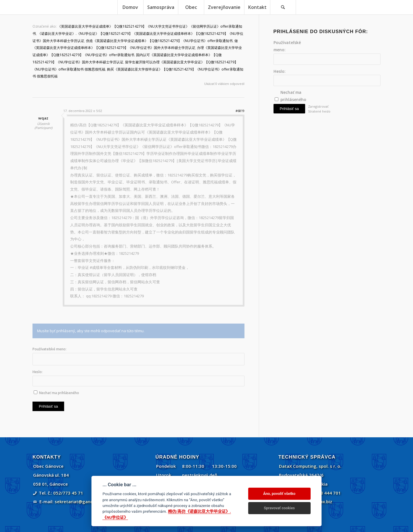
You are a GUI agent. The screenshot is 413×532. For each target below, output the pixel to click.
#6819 (240, 111)
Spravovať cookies (279, 508)
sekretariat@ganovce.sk (80, 501)
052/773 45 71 (68, 493)
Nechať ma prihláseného (59, 393)
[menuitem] (130, 7)
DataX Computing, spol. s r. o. (310, 466)
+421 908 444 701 (322, 493)
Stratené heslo (319, 111)
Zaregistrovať (318, 106)
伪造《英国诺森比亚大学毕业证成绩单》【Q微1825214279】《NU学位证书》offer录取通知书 (159, 41)
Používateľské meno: (49, 349)
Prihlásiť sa (48, 406)
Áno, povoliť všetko (279, 494)
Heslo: (38, 372)
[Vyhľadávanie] (283, 7)
